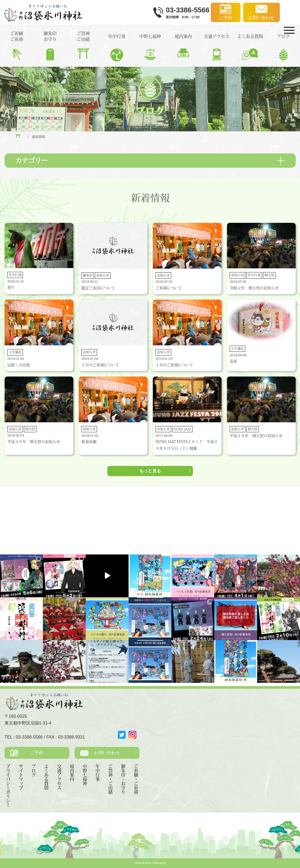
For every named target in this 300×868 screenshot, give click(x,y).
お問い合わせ (107, 753)
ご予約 (37, 753)
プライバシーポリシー (8, 786)
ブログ (34, 771)
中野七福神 (85, 775)
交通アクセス (59, 777)
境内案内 (72, 773)
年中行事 (98, 773)
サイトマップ (21, 777)
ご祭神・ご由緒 (111, 779)
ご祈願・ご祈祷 (136, 779)
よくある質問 (46, 777)
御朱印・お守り (123, 779)
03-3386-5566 (29, 737)
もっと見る (150, 471)
